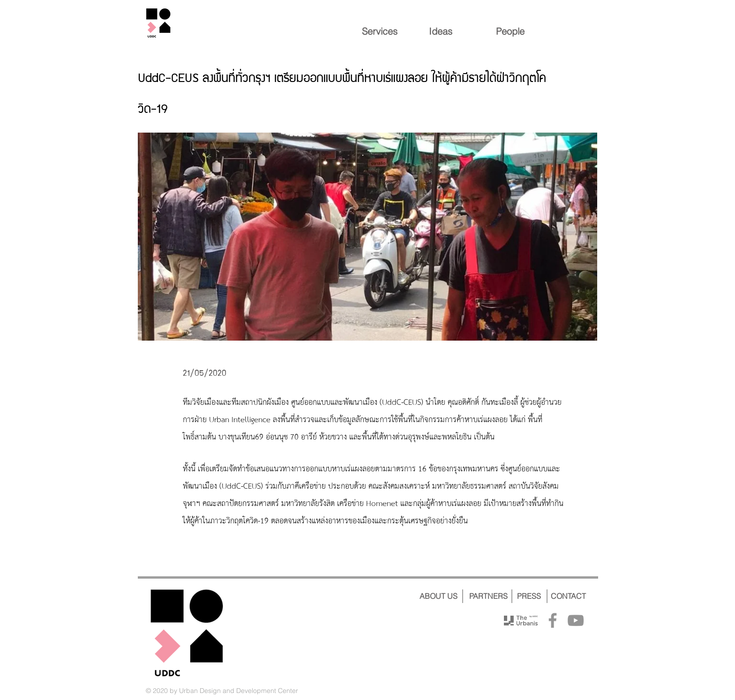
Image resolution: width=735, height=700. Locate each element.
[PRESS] (529, 596)
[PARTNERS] (488, 596)
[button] (367, 237)
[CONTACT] (568, 596)
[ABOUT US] (438, 596)
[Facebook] (553, 620)
